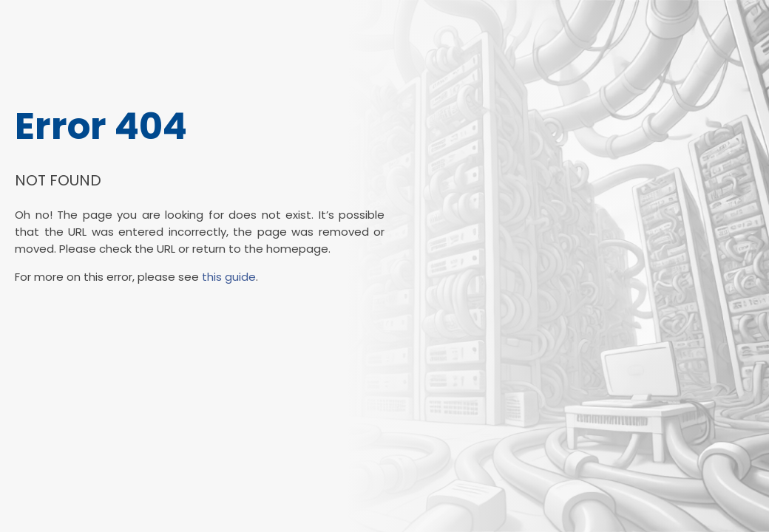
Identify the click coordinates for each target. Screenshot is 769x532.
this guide (229, 277)
